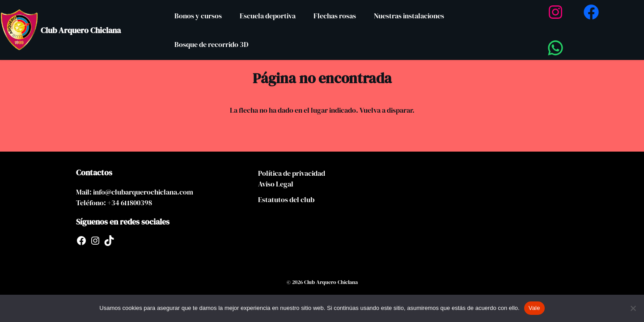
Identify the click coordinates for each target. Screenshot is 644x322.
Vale (534, 308)
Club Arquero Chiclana (81, 30)
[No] (633, 308)
